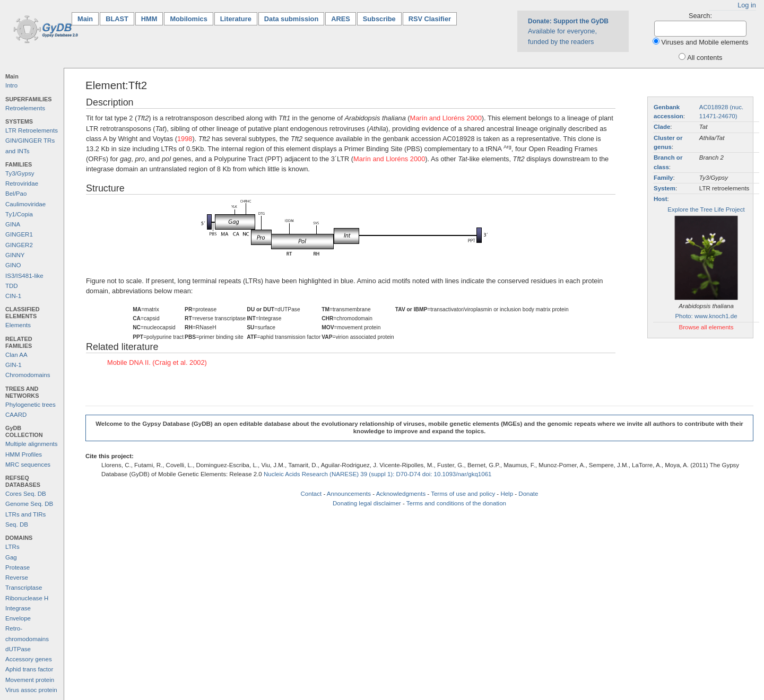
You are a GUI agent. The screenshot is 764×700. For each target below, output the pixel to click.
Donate (528, 494)
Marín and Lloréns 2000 (446, 118)
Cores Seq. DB (26, 494)
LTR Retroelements (32, 130)
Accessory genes (29, 659)
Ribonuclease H (27, 598)
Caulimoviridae (25, 204)
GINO (13, 265)
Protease (18, 567)
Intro (11, 85)
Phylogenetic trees (31, 405)
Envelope (18, 618)
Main (88, 18)
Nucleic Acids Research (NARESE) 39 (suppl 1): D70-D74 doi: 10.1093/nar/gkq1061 (378, 474)
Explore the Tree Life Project (706, 209)
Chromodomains (28, 375)
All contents (705, 58)
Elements (18, 325)
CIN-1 (13, 296)
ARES (341, 19)
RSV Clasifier (430, 19)
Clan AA (16, 355)
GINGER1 (19, 234)
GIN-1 (14, 365)
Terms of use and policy (463, 494)
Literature (236, 19)
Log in (747, 5)
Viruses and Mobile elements (705, 42)
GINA (13, 224)
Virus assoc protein (31, 690)
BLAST (117, 19)
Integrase (18, 608)
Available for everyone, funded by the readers (568, 31)
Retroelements (25, 108)
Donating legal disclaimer (367, 503)
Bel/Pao (16, 194)
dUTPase (18, 649)
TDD (12, 286)
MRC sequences (28, 465)
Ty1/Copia (19, 214)
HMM (149, 19)
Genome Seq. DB (29, 504)
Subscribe (379, 19)
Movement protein (30, 680)
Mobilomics (188, 19)
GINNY (15, 255)
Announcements (349, 494)
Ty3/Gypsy (20, 173)
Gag (11, 557)
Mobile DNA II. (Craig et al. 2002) (157, 362)
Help (507, 494)
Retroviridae (22, 183)
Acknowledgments (401, 494)
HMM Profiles (24, 454)
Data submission (291, 19)
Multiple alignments (32, 444)
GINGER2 (19, 245)
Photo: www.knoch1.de (706, 316)
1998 (185, 139)
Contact (311, 494)
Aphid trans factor (29, 669)
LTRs (12, 547)
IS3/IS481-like (24, 276)
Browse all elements (706, 327)
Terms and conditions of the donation (456, 503)
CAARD (16, 415)
